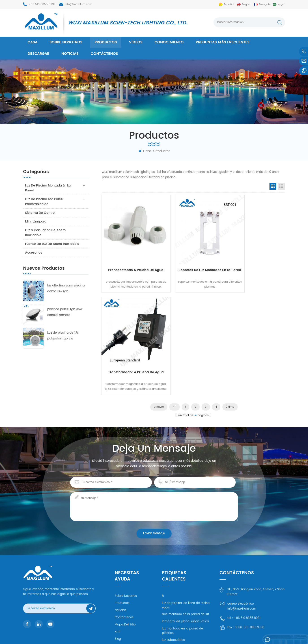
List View (281, 186)
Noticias (70, 54)
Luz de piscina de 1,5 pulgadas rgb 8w (63, 336)
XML (262, 634)
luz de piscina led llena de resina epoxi (186, 546)
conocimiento (169, 42)
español (229, 5)
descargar (38, 54)
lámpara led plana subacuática (185, 562)
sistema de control (41, 213)
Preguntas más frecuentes (223, 42)
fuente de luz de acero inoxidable (52, 244)
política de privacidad (131, 587)
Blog (118, 580)
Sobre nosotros (66, 42)
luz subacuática (174, 581)
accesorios (34, 253)
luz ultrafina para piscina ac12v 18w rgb (66, 288)
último (230, 296)
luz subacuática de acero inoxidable (46, 233)
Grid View (273, 186)
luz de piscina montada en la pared (48, 188)
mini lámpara (36, 221)
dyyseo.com (223, 634)
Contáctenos (104, 54)
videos (136, 42)
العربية (281, 5)
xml (117, 573)
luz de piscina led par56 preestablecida (44, 202)
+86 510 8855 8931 (42, 4)
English (247, 5)
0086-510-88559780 (249, 568)
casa (32, 42)
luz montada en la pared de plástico (182, 572)
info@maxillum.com (78, 4)
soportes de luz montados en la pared (194, 262)
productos (106, 42)
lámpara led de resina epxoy (183, 595)
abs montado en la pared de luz (186, 555)
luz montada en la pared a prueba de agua (182, 612)
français (265, 5)
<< (174, 296)
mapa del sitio (125, 565)
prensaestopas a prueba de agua (130, 262)
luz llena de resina (175, 588)
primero (159, 296)
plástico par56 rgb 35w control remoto (65, 312)
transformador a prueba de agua (257, 262)
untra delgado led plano (180, 602)
